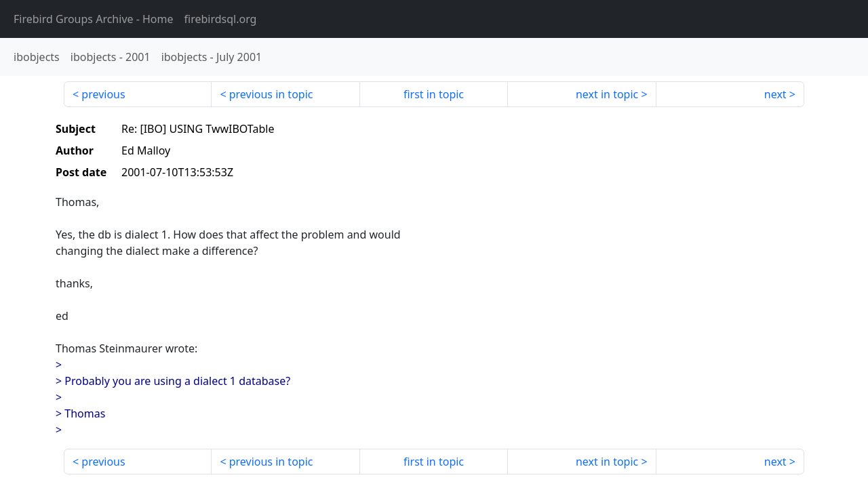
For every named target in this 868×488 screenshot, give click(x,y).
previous (103, 94)
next (775, 94)
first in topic (434, 94)
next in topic (607, 94)
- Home (94, 19)
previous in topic (271, 94)
